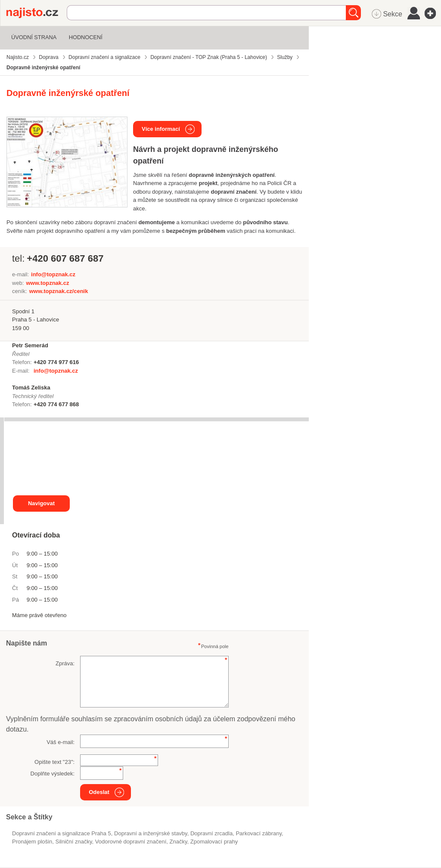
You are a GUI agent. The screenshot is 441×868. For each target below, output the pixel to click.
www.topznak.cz (47, 283)
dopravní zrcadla (211, 833)
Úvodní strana (34, 37)
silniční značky (73, 842)
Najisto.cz (37, 13)
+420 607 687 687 (65, 258)
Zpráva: (65, 663)
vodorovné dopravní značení (131, 842)
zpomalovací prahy (214, 842)
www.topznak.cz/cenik (59, 291)
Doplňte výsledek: (53, 774)
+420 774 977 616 (56, 362)
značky (179, 842)
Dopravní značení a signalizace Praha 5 (62, 833)
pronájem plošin (32, 842)
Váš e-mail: (61, 742)
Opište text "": (54, 762)
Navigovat (41, 503)
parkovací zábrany (259, 833)
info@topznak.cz (53, 274)
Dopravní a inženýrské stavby (151, 833)
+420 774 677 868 (56, 404)
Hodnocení (86, 37)
